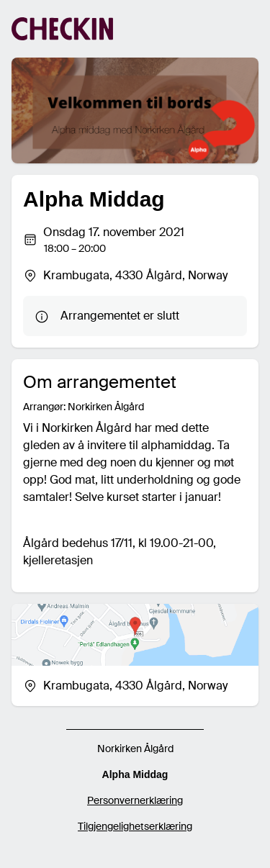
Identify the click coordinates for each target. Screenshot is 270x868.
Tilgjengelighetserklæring (135, 826)
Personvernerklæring (135, 800)
